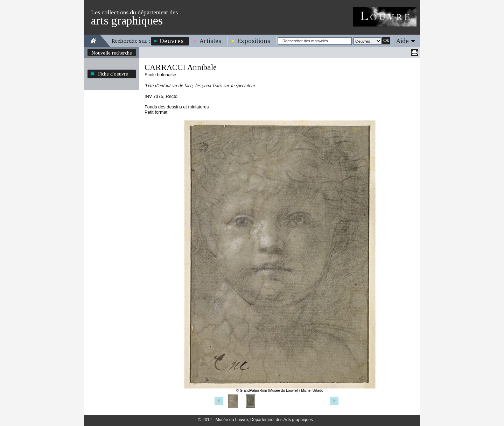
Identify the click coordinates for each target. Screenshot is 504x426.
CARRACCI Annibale (181, 67)
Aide (402, 41)
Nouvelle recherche (112, 53)
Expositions (254, 41)
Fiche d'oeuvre (113, 74)
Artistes (210, 41)
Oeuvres (171, 41)
